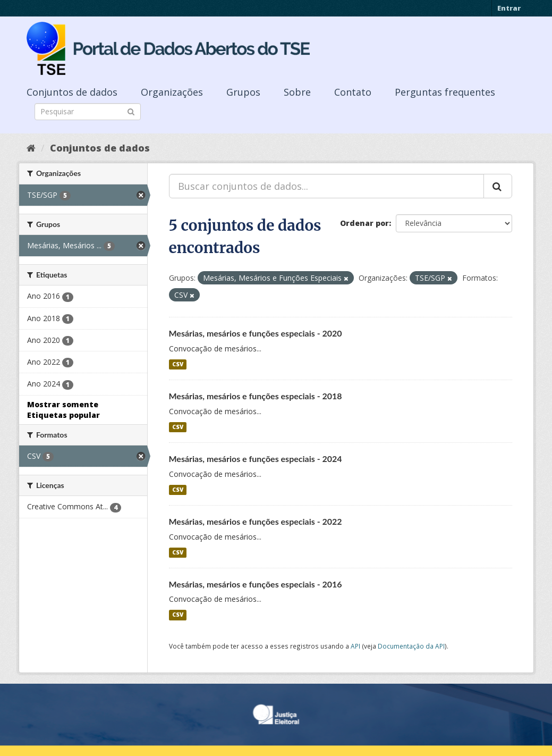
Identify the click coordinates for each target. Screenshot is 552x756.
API (355, 646)
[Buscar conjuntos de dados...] (326, 186)
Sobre (297, 92)
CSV (178, 364)
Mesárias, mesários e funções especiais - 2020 (256, 333)
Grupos (243, 92)
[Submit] (131, 111)
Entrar (509, 8)
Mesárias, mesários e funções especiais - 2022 (256, 521)
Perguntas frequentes (445, 92)
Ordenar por (364, 223)
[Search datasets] (88, 112)
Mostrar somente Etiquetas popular (63, 410)
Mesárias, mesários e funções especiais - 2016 (256, 584)
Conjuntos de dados (72, 92)
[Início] (31, 148)
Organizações (172, 92)
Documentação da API (411, 646)
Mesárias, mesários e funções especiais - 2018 (256, 396)
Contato (353, 92)
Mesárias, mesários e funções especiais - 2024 (256, 459)
